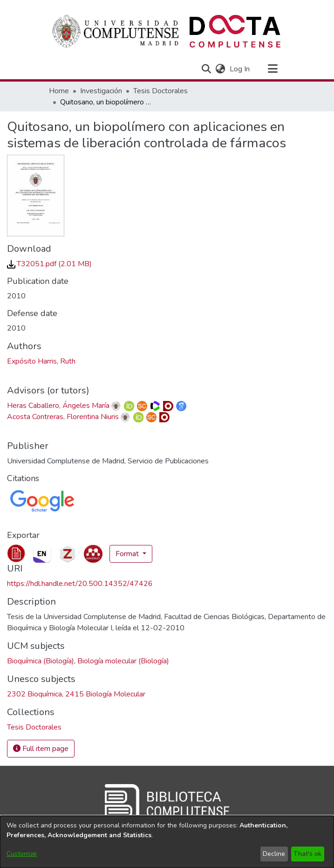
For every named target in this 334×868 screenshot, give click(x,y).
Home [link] (59, 91)
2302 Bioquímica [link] (34, 694)
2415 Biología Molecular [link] (105, 694)
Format (128, 554)
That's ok (307, 854)
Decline (274, 854)
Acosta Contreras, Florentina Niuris (63, 417)
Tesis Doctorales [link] (160, 91)
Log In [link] (240, 69)
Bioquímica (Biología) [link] (41, 661)
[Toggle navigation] (273, 69)
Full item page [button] (41, 749)
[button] (207, 69)
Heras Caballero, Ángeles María (58, 406)
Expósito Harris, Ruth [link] (41, 361)
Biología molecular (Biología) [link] (123, 661)
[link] (49, 264)
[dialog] (167, 842)
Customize (22, 854)
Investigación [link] (101, 91)
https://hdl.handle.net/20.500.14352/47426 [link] (80, 584)
